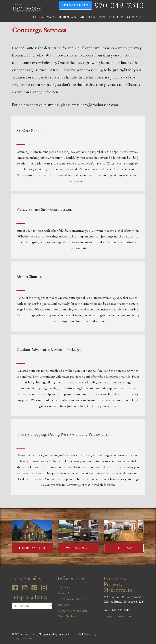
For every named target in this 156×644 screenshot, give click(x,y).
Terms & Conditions (71, 599)
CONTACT (134, 17)
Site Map (64, 605)
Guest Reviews (67, 616)
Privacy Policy (90, 634)
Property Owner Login (73, 611)
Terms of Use (75, 634)
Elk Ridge (124, 548)
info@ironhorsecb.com (119, 616)
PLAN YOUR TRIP (111, 17)
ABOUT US (88, 17)
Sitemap (16, 638)
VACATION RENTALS (61, 17)
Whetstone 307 (78, 548)
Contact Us (65, 587)
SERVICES (36, 17)
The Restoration (33, 548)
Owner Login (27, 638)
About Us (64, 593)
